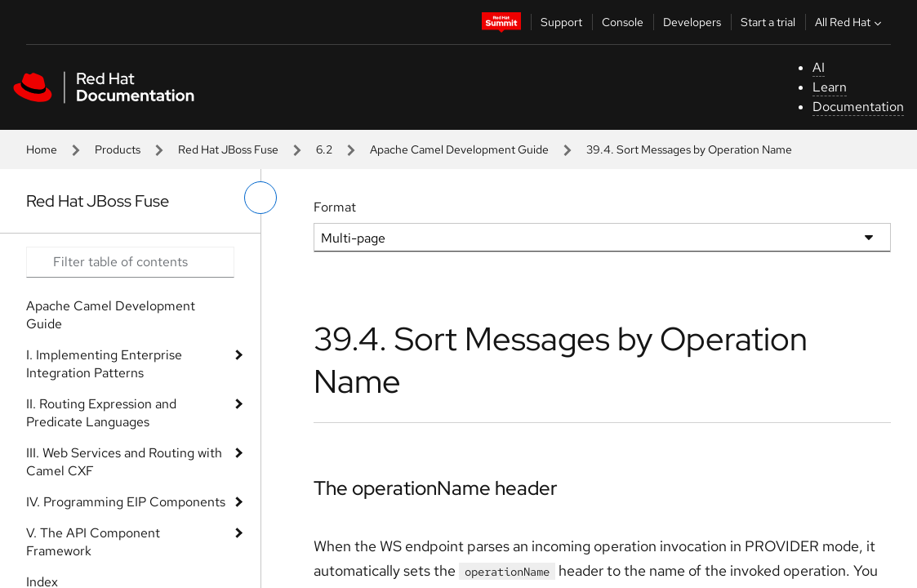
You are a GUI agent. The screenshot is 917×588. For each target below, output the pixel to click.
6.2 (324, 149)
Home (42, 149)
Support (561, 22)
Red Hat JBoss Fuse (228, 149)
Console (623, 22)
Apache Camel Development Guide (459, 149)
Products (118, 149)
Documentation (858, 107)
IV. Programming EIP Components (126, 502)
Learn (830, 87)
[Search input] (130, 262)
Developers (692, 22)
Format (335, 207)
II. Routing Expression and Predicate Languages (101, 413)
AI (819, 67)
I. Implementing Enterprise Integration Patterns (104, 364)
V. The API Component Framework (93, 542)
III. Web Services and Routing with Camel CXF (124, 462)
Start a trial (768, 22)
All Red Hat (850, 22)
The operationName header (436, 488)
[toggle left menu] (260, 198)
